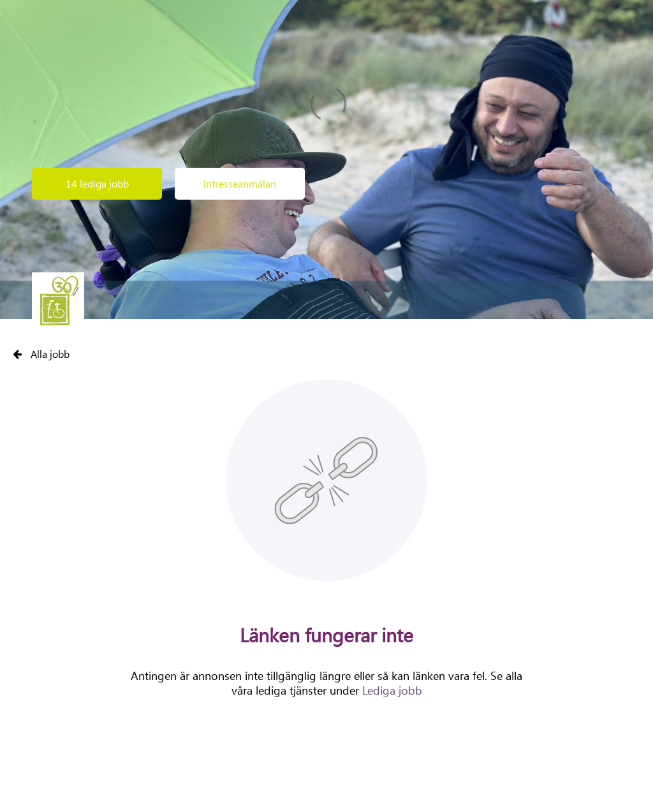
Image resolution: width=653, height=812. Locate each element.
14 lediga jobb (97, 183)
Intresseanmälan (240, 183)
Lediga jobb (392, 690)
